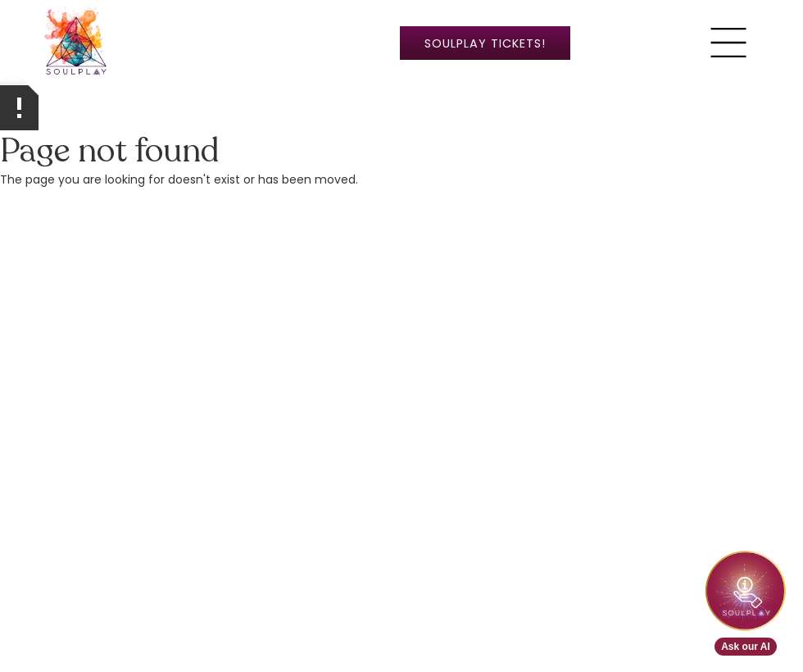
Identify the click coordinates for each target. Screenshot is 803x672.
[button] (728, 43)
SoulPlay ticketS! (485, 43)
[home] (76, 43)
